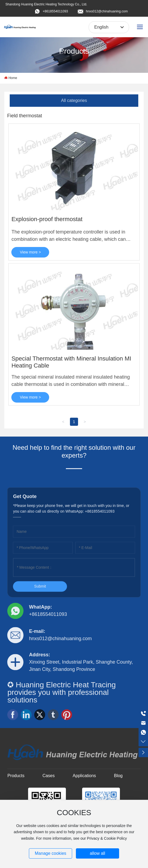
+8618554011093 (55, 11)
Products (74, 51)
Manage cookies (51, 853)
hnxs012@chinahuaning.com (107, 11)
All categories (74, 100)
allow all (97, 853)
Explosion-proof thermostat (47, 219)
